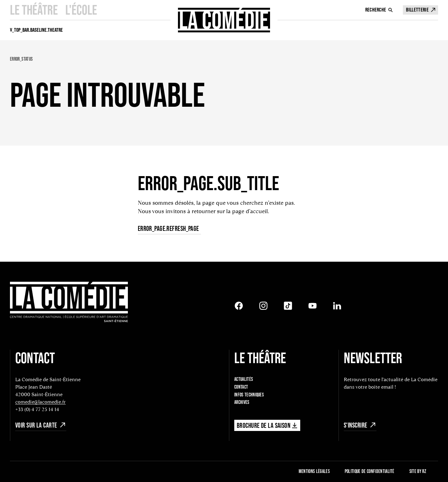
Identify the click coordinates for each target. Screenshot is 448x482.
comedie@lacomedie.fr (40, 402)
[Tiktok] (288, 306)
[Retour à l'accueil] (69, 303)
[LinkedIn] (337, 306)
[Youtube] (313, 306)
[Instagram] (263, 306)
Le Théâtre (34, 10)
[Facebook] (239, 306)
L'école (81, 10)
